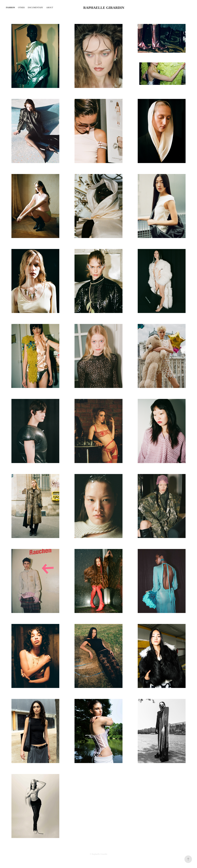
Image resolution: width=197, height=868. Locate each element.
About (50, 7)
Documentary (35, 7)
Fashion (10, 7)
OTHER (21, 7)
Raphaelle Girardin (104, 8)
